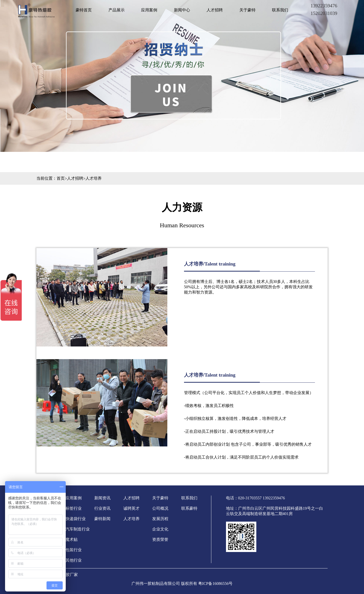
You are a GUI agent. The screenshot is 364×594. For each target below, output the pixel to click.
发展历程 (160, 519)
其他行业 (74, 560)
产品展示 (117, 10)
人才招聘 (215, 10)
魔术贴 (72, 539)
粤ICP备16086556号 (215, 583)
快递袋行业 (76, 519)
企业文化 (160, 529)
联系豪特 (189, 508)
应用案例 (149, 10)
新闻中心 (182, 10)
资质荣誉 (160, 539)
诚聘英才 (131, 508)
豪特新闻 (102, 519)
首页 (61, 178)
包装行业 (74, 550)
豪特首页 (84, 10)
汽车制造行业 (78, 529)
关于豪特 (247, 10)
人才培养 (94, 178)
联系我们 (280, 10)
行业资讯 (102, 508)
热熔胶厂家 (68, 575)
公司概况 (160, 508)
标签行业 (74, 508)
